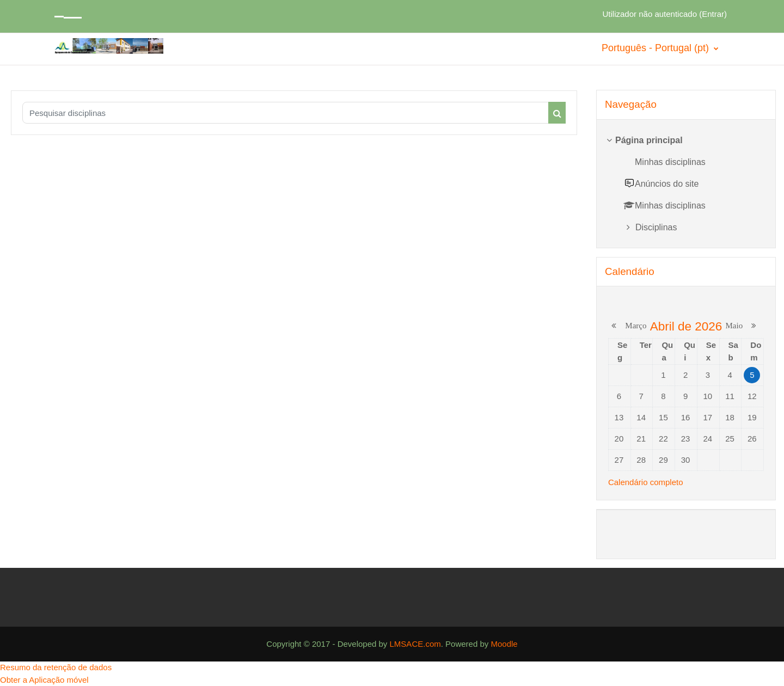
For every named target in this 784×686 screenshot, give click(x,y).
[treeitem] (686, 184)
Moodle (504, 644)
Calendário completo (646, 482)
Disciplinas (656, 227)
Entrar (713, 14)
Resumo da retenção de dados (56, 667)
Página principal (649, 140)
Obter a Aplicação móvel (44, 680)
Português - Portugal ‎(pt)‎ (657, 48)
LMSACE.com (415, 644)
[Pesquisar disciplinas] (286, 113)
